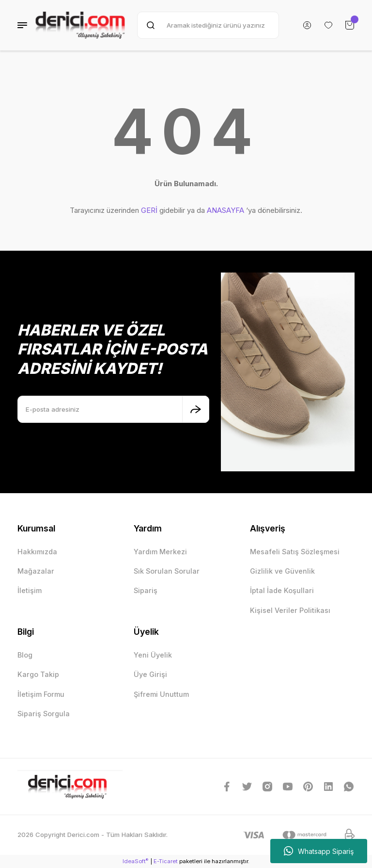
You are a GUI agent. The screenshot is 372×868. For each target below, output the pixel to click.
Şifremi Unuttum (161, 694)
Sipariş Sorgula (44, 714)
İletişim (30, 590)
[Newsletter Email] (113, 409)
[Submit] (196, 409)
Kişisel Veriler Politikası (290, 610)
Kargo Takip (38, 674)
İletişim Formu (41, 694)
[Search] (208, 25)
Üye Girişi (150, 674)
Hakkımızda (37, 552)
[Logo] (80, 25)
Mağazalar (36, 571)
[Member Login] (307, 25)
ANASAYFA (225, 210)
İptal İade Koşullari (282, 590)
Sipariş (146, 590)
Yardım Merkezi (160, 552)
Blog (25, 655)
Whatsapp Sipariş (319, 851)
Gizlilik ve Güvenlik (282, 571)
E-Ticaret (166, 861)
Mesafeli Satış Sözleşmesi (295, 552)
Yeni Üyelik (153, 655)
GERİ (149, 210)
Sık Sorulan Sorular (167, 571)
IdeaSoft (135, 861)
